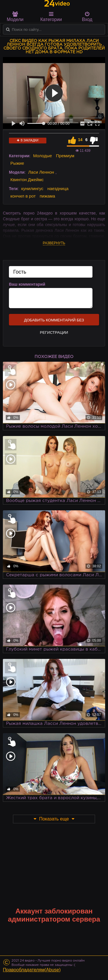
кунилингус (32, 188)
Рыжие (17, 163)
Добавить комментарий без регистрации (54, 322)
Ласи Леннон (41, 172)
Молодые (43, 156)
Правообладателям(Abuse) (32, 970)
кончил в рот (23, 196)
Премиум (65, 156)
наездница (58, 188)
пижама (48, 196)
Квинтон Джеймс (27, 180)
